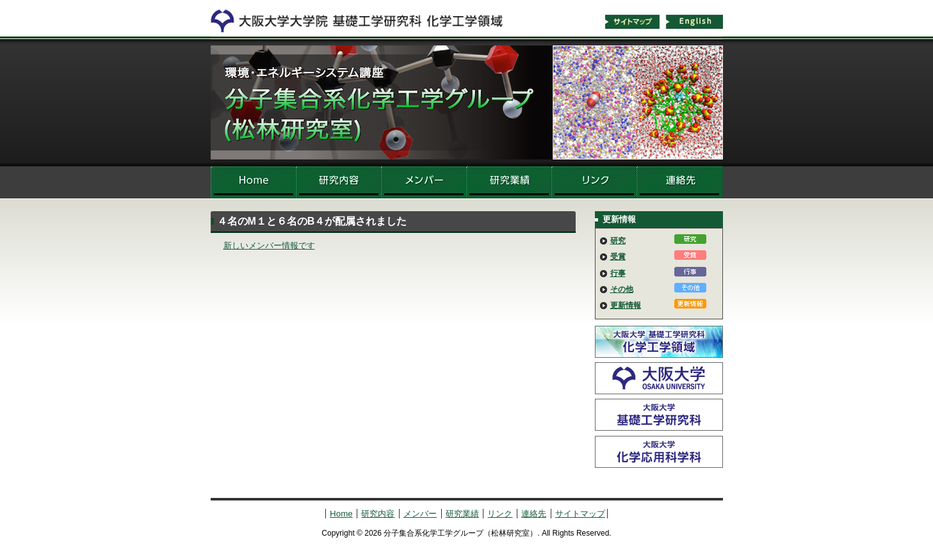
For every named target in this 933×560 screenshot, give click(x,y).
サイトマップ (632, 22)
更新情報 (626, 305)
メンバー (424, 182)
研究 (618, 241)
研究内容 (338, 182)
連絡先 (680, 182)
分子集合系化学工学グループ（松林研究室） (467, 102)
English (695, 22)
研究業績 (509, 182)
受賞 (618, 257)
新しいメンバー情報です (269, 245)
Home (253, 182)
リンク (594, 182)
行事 (618, 273)
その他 (622, 289)
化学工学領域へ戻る (364, 18)
